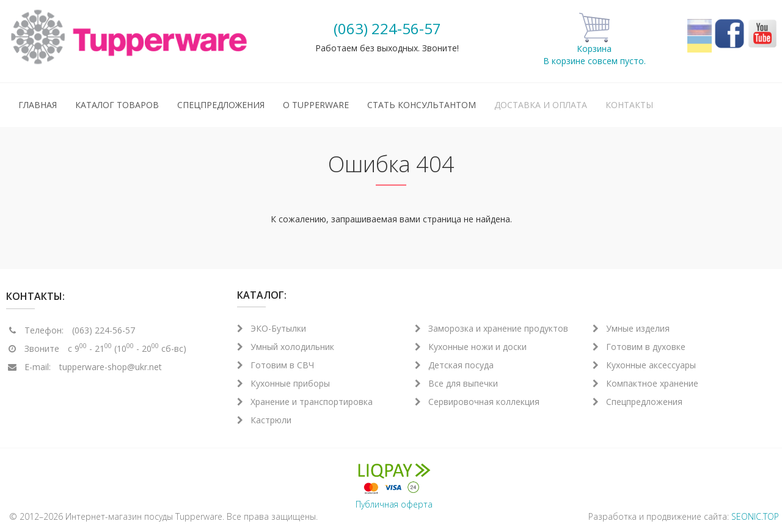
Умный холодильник (286, 347)
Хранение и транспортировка (305, 402)
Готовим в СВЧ (276, 365)
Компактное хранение (645, 383)
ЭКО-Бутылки (272, 328)
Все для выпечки (456, 383)
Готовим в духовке (639, 347)
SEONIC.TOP (755, 516)
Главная (38, 105)
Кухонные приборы (283, 383)
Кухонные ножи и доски (471, 347)
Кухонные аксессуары (644, 365)
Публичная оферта (394, 504)
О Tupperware (316, 105)
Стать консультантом (422, 105)
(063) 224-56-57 (387, 28)
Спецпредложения (221, 105)
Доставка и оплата (541, 105)
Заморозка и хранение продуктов (491, 328)
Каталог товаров (117, 105)
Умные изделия (631, 328)
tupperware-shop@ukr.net (111, 367)
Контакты (629, 105)
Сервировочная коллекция (477, 402)
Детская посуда (454, 365)
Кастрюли (264, 420)
